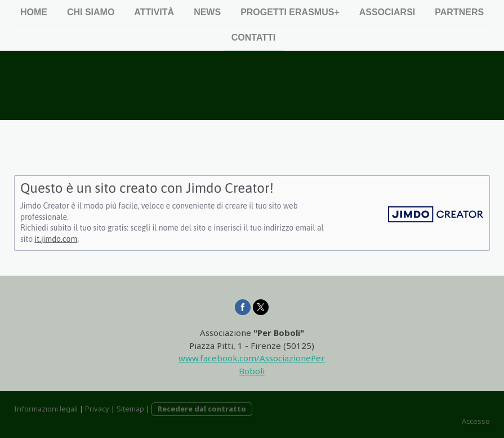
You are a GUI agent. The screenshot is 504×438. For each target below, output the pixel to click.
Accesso (476, 421)
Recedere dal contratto (202, 409)
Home (34, 12)
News (207, 12)
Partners (459, 12)
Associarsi (387, 12)
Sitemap (130, 409)
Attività (154, 12)
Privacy (97, 409)
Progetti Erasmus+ (290, 12)
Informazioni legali (46, 409)
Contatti (254, 39)
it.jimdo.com (56, 239)
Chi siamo (91, 12)
